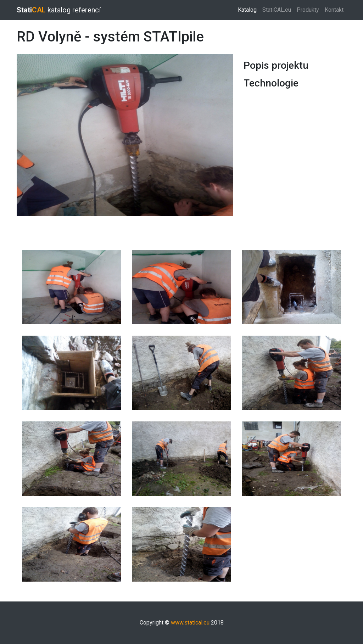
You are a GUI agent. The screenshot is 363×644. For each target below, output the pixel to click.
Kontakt (334, 10)
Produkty (308, 10)
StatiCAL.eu (277, 10)
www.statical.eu (190, 623)
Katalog (249, 9)
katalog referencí (59, 10)
